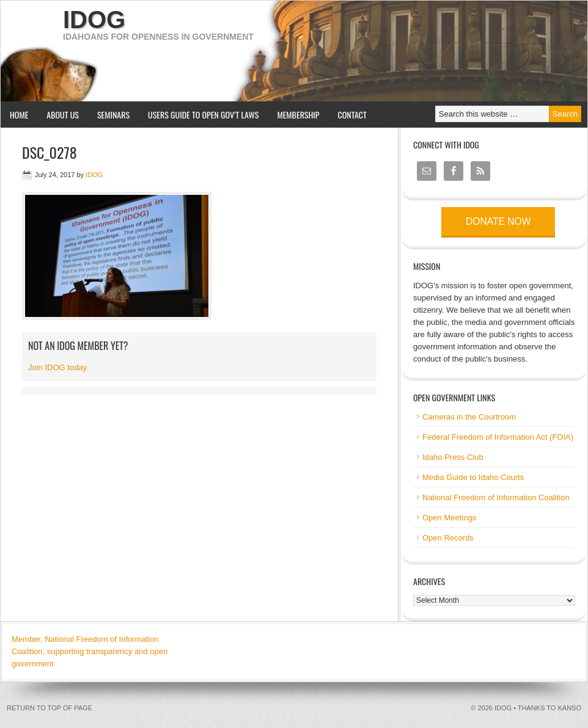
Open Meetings (449, 518)
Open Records (448, 538)
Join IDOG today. (58, 367)
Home (19, 115)
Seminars (109, 115)
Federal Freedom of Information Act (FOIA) (498, 437)
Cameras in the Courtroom (469, 417)
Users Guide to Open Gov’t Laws (203, 115)
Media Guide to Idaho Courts (473, 477)
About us (58, 115)
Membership (298, 115)
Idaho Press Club (453, 457)
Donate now (498, 221)
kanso (569, 708)
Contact (352, 115)
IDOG (94, 20)
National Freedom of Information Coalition (496, 497)
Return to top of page (50, 708)
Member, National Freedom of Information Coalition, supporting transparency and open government (90, 651)
